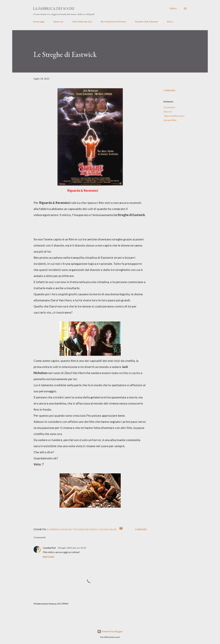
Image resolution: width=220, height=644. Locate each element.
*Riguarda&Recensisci (174, 116)
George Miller (170, 120)
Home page (39, 22)
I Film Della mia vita (82, 22)
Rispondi (49, 557)
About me (58, 22)
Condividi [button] (169, 90)
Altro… (170, 22)
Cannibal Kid (49, 548)
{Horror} (168, 112)
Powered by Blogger (110, 631)
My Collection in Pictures (113, 22)
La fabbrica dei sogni (54, 8)
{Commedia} (169, 107)
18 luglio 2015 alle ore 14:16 (72, 548)
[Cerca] (173, 9)
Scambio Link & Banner (147, 22)
